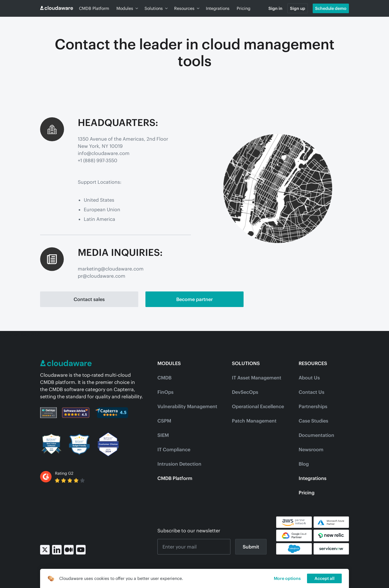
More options (287, 578)
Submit (251, 547)
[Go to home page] (57, 9)
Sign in (275, 8)
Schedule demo (331, 8)
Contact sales (89, 299)
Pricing (244, 8)
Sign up (298, 8)
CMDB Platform (94, 8)
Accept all (325, 578)
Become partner (194, 299)
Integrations (218, 8)
